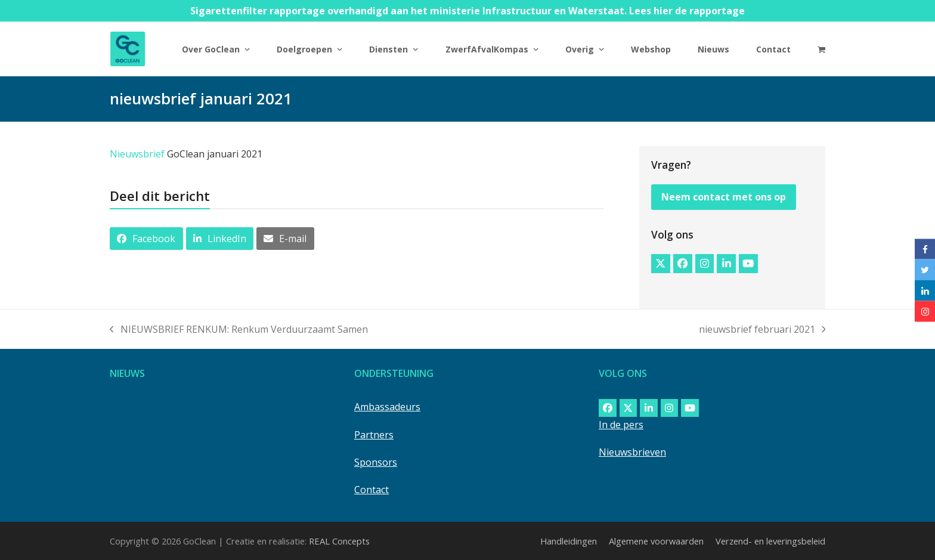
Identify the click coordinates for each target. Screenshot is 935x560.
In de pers (621, 425)
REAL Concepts (339, 541)
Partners (374, 435)
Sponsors (376, 462)
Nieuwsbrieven (632, 452)
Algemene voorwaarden (656, 541)
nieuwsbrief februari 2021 (762, 330)
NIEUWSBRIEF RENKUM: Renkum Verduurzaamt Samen (239, 330)
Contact (371, 490)
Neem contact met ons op (724, 197)
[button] (821, 49)
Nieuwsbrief (137, 154)
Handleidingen (569, 541)
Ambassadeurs (387, 407)
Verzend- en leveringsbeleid (770, 541)
